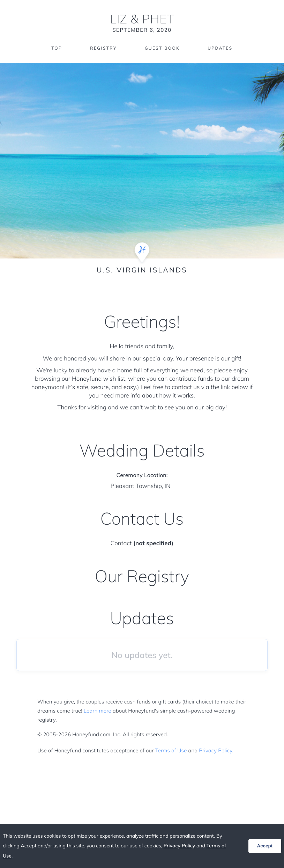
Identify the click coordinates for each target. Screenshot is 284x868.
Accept (265, 846)
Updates (220, 48)
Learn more (98, 711)
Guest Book (162, 48)
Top (57, 48)
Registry (103, 48)
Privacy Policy (215, 750)
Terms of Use (171, 750)
